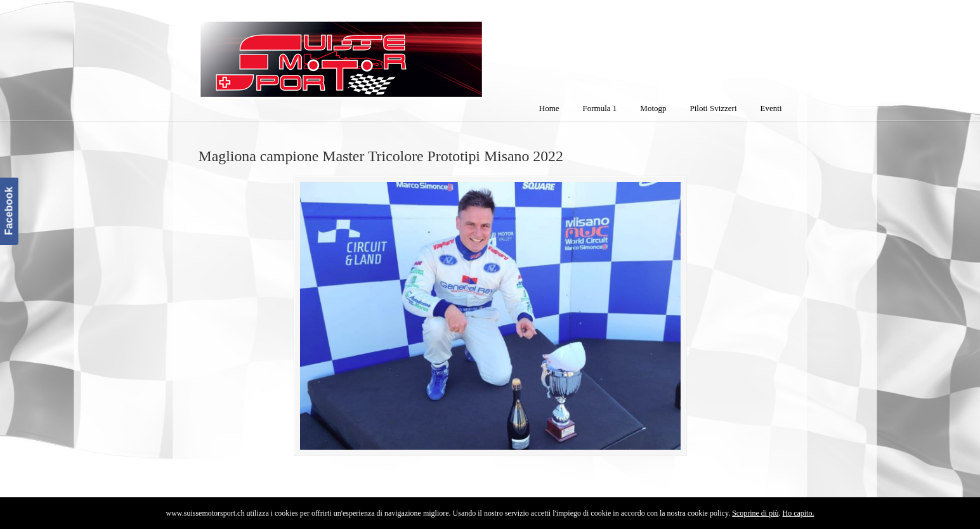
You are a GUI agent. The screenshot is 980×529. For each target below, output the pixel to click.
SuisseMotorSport (395, 51)
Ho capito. (798, 513)
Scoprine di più (755, 513)
